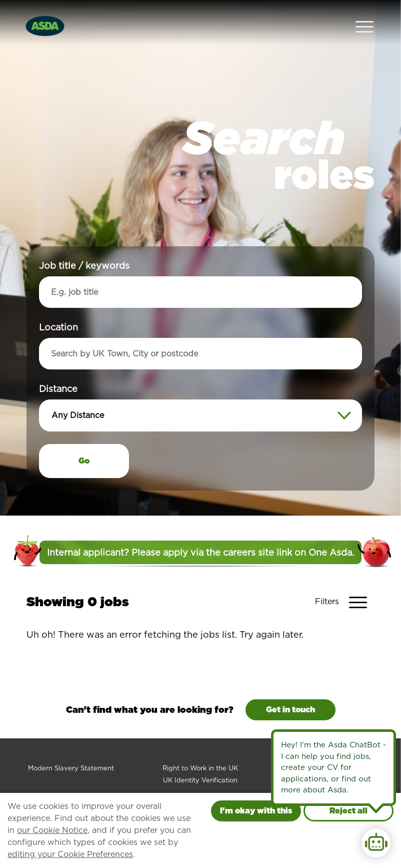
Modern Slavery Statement (71, 747)
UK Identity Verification (200, 759)
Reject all (348, 811)
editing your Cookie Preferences (70, 854)
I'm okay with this (256, 811)
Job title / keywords (84, 244)
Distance (58, 367)
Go (84, 439)
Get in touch (290, 688)
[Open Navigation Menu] (364, 15)
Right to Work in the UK (200, 747)
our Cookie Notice (52, 830)
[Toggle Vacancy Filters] (345, 581)
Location (58, 306)
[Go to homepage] (45, 14)
